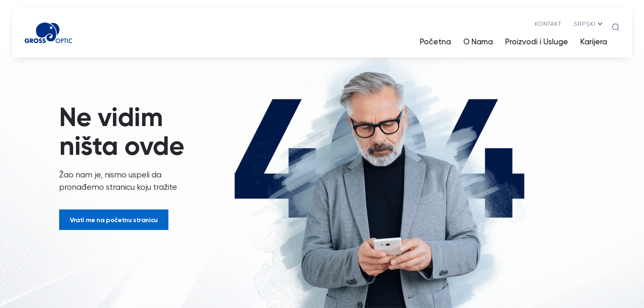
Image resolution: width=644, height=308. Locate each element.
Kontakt (548, 24)
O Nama (478, 42)
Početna (435, 42)
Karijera (594, 42)
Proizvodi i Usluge (537, 42)
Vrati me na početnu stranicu (114, 220)
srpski (585, 24)
